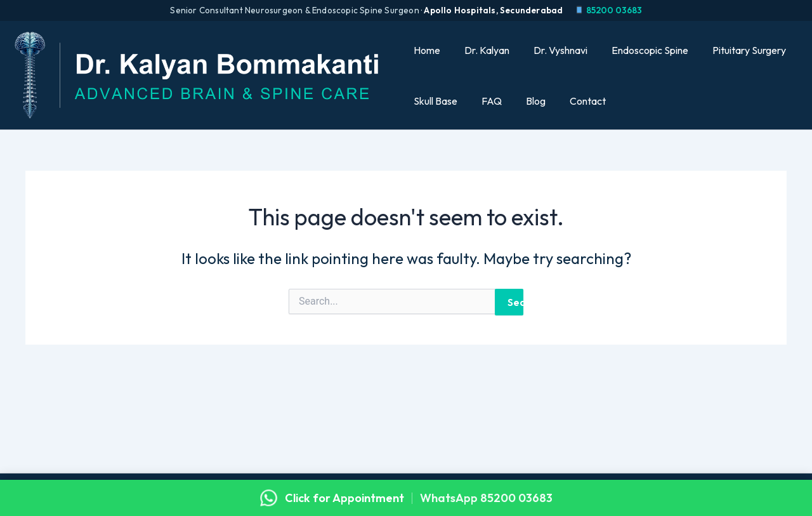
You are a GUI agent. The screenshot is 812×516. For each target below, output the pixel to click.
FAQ (488, 101)
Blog (528, 101)
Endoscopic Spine (638, 50)
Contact (576, 101)
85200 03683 (608, 10)
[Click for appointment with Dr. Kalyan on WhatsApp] (406, 498)
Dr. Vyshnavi (553, 50)
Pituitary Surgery (734, 50)
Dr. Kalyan (483, 50)
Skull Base (435, 101)
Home (427, 50)
